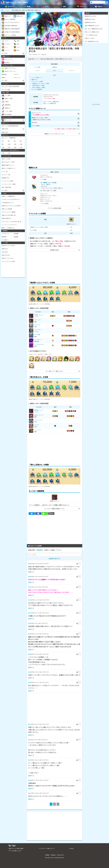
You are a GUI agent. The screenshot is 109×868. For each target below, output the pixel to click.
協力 (54, 70)
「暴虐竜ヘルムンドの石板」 (37, 227)
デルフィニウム (38, 420)
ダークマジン (38, 339)
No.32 (30, 760)
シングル (37, 70)
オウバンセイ (38, 320)
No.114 (30, 600)
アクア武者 (37, 334)
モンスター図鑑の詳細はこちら (54, 509)
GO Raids (71, 848)
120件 (45, 54)
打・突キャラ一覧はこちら (54, 371)
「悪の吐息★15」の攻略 (38, 85)
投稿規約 (40, 550)
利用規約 (47, 855)
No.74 (30, 724)
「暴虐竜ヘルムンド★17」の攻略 (40, 83)
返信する (31, 572)
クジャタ (37, 425)
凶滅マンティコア (39, 415)
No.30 (30, 576)
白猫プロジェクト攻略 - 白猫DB (17, 2)
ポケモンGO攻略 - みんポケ (15, 851)
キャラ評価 (37, 67)
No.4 (30, 740)
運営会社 (53, 855)
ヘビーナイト (38, 430)
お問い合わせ (61, 855)
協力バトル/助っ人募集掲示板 (51, 102)
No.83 (30, 672)
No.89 (30, 654)
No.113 (30, 613)
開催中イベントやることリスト (54, 134)
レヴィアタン (38, 330)
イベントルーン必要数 (37, 81)
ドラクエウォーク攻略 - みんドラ (47, 848)
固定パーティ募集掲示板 (50, 103)
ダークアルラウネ (39, 344)
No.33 (30, 623)
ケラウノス (37, 325)
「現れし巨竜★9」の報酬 (38, 87)
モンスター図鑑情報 (37, 89)
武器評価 (54, 67)
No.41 (30, 587)
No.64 (30, 682)
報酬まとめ (34, 80)
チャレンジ (72, 70)
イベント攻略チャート (37, 78)
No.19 (30, 780)
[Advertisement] (54, 151)
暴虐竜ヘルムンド (39, 315)
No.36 (30, 634)
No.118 (30, 564)
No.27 (30, 793)
